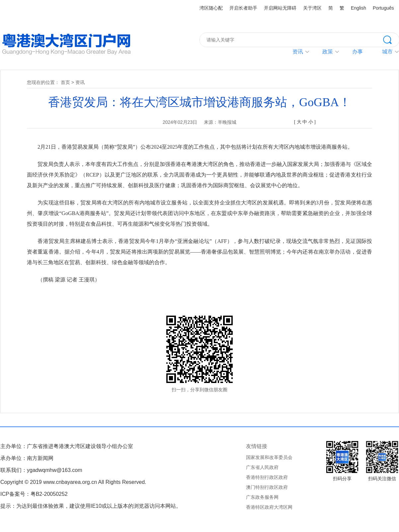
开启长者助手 (243, 8)
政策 (328, 52)
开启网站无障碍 (280, 8)
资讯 (298, 52)
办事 (358, 52)
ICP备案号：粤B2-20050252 (34, 494)
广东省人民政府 (262, 467)
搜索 (391, 39)
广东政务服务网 (262, 497)
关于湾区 (312, 8)
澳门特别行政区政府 (267, 487)
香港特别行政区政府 (267, 477)
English (359, 8)
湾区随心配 (211, 8)
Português (383, 8)
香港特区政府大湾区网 (269, 507)
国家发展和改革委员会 (269, 457)
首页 (65, 82)
